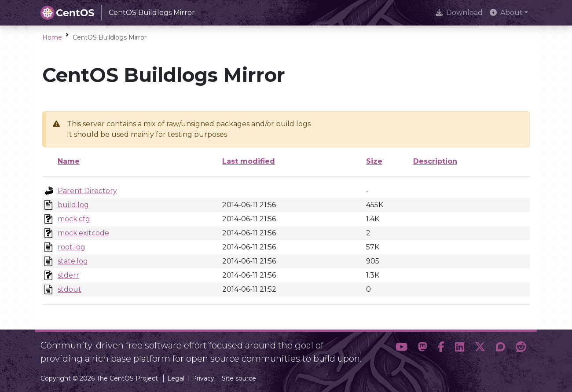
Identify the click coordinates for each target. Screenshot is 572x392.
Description (435, 161)
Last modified (249, 161)
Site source (239, 378)
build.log (73, 205)
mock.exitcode (83, 233)
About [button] (506, 13)
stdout (70, 289)
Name (69, 161)
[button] (401, 348)
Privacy (203, 378)
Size (374, 161)
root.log (71, 247)
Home (52, 37)
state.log (73, 261)
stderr (68, 275)
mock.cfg (74, 219)
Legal (176, 378)
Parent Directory (87, 191)
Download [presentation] (459, 13)
